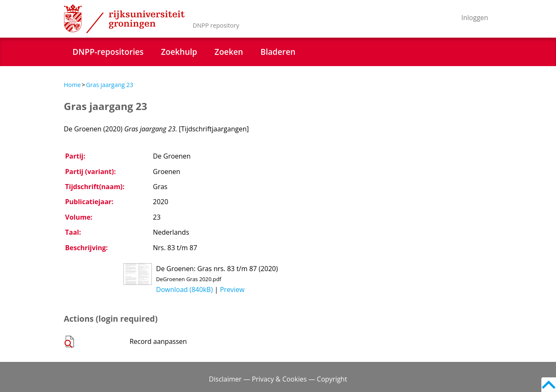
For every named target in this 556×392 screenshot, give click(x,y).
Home (73, 85)
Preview (232, 290)
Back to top (549, 385)
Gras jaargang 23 (109, 85)
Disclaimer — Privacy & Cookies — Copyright (278, 379)
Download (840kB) (184, 290)
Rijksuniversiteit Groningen (124, 19)
